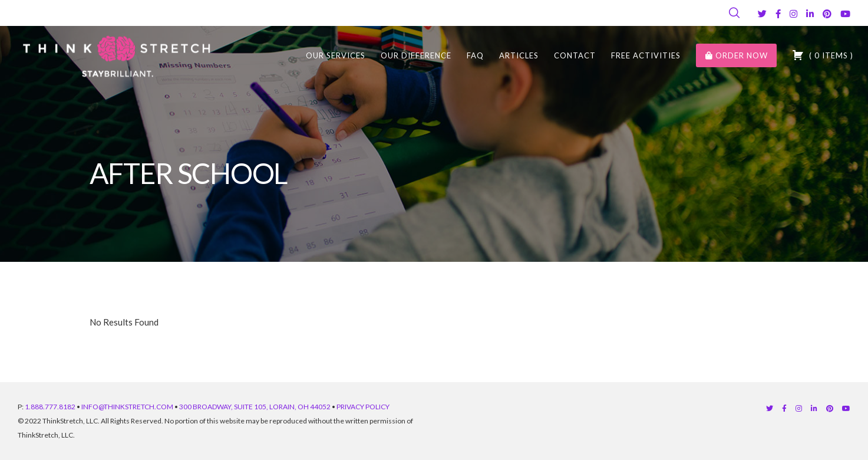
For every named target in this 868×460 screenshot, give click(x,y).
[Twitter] (762, 14)
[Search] (734, 13)
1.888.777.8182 (50, 407)
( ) (823, 55)
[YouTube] (845, 14)
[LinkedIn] (810, 14)
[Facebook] (778, 14)
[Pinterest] (827, 14)
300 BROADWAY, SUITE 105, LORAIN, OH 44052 (255, 407)
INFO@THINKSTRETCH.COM (127, 407)
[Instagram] (793, 14)
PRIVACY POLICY (363, 407)
